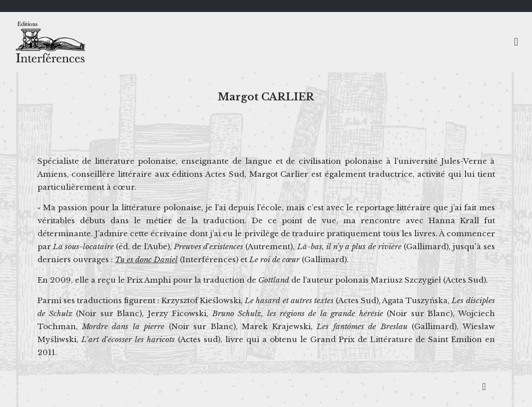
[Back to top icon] (484, 387)
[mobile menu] (516, 42)
